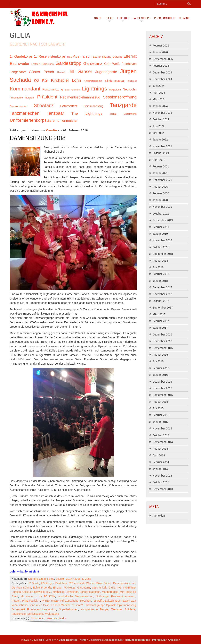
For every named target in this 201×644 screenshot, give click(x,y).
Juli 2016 (158, 361)
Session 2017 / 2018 (68, 579)
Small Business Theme (73, 640)
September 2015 (163, 395)
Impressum (159, 640)
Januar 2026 (160, 52)
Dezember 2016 (162, 335)
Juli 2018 (158, 267)
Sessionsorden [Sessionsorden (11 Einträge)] (19, 106)
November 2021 (162, 146)
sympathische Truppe (95, 609)
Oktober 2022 (161, 119)
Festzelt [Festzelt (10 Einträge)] (36, 64)
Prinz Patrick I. (31, 601)
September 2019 (163, 220)
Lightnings (72, 592)
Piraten (16, 601)
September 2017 (163, 308)
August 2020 (160, 187)
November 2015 (162, 388)
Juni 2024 (159, 86)
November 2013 (162, 476)
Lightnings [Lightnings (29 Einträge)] (95, 89)
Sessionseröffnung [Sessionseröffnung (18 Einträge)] (120, 97)
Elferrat (123, 18)
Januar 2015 (160, 422)
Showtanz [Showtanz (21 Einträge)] (44, 106)
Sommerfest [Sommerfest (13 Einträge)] (69, 106)
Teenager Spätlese (123, 609)
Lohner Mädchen (90, 592)
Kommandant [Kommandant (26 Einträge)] (25, 89)
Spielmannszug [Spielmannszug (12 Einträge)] (93, 106)
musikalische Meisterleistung (75, 596)
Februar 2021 (161, 166)
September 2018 (163, 254)
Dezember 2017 (162, 287)
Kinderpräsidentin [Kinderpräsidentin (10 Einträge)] (93, 81)
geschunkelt (99, 588)
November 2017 (162, 294)
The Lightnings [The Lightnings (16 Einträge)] (87, 113)
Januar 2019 (160, 234)
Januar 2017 (160, 328)
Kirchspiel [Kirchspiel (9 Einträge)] (132, 81)
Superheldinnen (68, 609)
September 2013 (163, 489)
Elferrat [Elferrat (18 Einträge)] (130, 56)
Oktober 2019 (161, 214)
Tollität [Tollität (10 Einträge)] (113, 114)
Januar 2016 (160, 375)
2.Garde (34, 583)
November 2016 (162, 341)
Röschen (86, 601)
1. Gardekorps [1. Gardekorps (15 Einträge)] (21, 56)
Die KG (109, 18)
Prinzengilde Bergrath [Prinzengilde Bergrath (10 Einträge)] (22, 98)
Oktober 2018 (161, 247)
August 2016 (160, 355)
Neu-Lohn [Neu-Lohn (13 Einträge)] (130, 89)
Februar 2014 (161, 462)
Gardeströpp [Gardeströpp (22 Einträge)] (68, 63)
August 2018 (160, 261)
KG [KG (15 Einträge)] (36, 80)
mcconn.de (116, 640)
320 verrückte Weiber (82, 583)
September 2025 (163, 59)
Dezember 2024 (162, 72)
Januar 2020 (160, 200)
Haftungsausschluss (137, 640)
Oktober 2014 (161, 435)
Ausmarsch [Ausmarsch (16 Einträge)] (82, 56)
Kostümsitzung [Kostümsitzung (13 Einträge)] (53, 89)
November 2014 (162, 428)
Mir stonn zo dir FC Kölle (38, 596)
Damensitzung (37, 579)
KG (119, 588)
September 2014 (163, 442)
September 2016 (163, 348)
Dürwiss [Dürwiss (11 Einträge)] (117, 57)
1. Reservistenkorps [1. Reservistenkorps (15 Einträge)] (50, 56)
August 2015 (160, 402)
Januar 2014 (160, 469)
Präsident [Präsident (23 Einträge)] (47, 97)
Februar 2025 (161, 66)
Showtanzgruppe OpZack (100, 605)
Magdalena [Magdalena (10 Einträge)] (115, 90)
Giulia (112, 588)
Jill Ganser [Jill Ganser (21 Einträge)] (80, 72)
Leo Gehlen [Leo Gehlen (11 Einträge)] (72, 90)
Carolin (52, 130)
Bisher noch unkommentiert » (48, 618)
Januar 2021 (160, 173)
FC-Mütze (69, 588)
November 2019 (162, 207)
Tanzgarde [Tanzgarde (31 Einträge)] (123, 105)
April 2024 (159, 93)
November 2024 (162, 79)
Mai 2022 (158, 133)
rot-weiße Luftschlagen (107, 601)
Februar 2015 (161, 415)
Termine (184, 18)
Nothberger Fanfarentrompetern (116, 596)
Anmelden (159, 516)
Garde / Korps (141, 18)
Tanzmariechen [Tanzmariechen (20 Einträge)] (25, 113)
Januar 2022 (160, 140)
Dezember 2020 (162, 180)
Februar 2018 (161, 274)
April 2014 (159, 455)
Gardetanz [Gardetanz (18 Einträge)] (93, 63)
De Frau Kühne (21, 588)
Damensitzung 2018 (38, 138)
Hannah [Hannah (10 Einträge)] (61, 72)
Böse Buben (104, 583)
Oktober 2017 (161, 301)
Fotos (51, 579)
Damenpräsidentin (124, 583)
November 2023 (162, 113)
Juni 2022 (159, 126)
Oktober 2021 (161, 153)
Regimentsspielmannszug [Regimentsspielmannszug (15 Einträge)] (80, 97)
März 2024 (159, 99)
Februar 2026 (161, 46)
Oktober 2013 (161, 482)
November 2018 (162, 240)
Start (98, 18)
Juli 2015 (158, 408)
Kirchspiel (58, 592)
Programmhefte (165, 18)
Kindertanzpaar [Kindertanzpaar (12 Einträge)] (115, 81)
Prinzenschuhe (69, 601)
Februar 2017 (161, 321)
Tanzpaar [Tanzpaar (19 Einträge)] (55, 113)
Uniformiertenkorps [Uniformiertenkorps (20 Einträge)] (28, 120)
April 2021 (159, 160)
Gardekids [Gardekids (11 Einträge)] (48, 64)
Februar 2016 (161, 368)
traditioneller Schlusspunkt (28, 614)
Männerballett (110, 592)
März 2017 (159, 314)
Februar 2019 (161, 227)
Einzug (57, 588)
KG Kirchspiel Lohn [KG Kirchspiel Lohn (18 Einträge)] (61, 80)
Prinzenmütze (50, 601)
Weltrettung (52, 614)
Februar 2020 (161, 193)
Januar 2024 (160, 106)
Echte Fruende (42, 588)
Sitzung (87, 579)
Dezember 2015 (162, 382)
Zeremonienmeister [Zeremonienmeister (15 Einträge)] (63, 121)
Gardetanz (84, 588)
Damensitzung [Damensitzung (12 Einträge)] (102, 57)
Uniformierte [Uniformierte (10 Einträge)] (130, 114)
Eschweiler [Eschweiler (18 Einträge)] (20, 63)
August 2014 (160, 449)
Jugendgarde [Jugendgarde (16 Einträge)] (106, 72)
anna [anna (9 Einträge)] (69, 57)
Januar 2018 (160, 281)
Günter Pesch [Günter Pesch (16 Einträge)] (41, 72)
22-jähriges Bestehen (54, 583)
